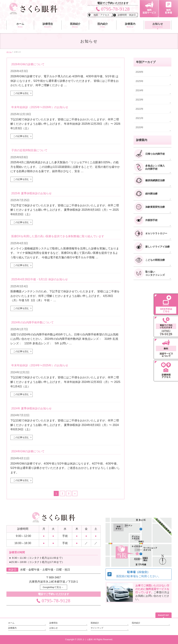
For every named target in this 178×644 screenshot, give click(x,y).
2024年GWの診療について (28, 451)
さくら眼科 (88, 639)
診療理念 (54, 623)
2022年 (139, 109)
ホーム (11, 623)
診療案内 (12, 628)
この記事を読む (21, 93)
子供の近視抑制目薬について (29, 150)
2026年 (139, 72)
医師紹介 (95, 623)
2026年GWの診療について (28, 64)
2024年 (139, 90)
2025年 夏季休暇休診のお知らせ (31, 193)
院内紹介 (136, 623)
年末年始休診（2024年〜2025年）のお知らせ (40, 365)
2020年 (139, 127)
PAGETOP (163, 615)
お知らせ (54, 628)
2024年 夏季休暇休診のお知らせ (31, 408)
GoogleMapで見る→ (53, 587)
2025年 (139, 81)
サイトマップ (97, 628)
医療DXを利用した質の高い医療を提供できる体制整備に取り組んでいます (58, 236)
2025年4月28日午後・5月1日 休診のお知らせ (40, 279)
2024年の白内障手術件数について (33, 322)
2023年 (139, 100)
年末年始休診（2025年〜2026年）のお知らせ (40, 107)
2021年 (139, 118)
